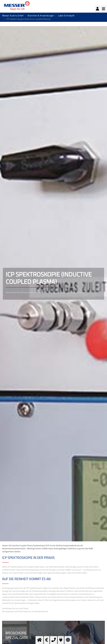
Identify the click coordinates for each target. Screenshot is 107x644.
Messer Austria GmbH (13, 16)
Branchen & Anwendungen (41, 16)
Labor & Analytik (66, 16)
